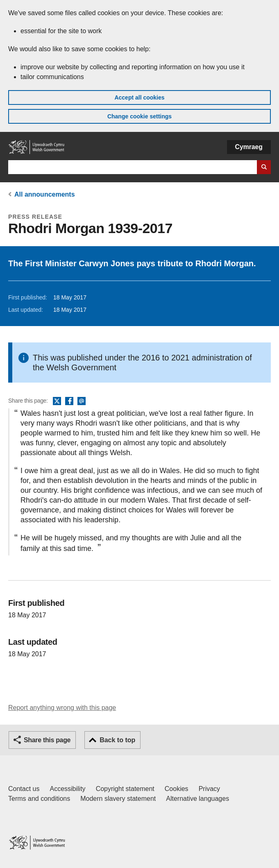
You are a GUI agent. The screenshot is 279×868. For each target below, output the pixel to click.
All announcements (45, 194)
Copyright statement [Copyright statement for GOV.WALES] (125, 789)
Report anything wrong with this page (62, 708)
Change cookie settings (139, 116)
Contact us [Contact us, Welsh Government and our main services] (24, 789)
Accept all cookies (139, 97)
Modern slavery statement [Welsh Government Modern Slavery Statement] (118, 799)
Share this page (47, 740)
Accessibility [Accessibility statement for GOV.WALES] (67, 789)
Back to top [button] (117, 740)
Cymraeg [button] (249, 147)
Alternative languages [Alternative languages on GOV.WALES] (197, 799)
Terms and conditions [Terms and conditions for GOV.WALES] (39, 799)
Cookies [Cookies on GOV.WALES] (177, 789)
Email (82, 401)
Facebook (69, 401)
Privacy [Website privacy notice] (209, 789)
